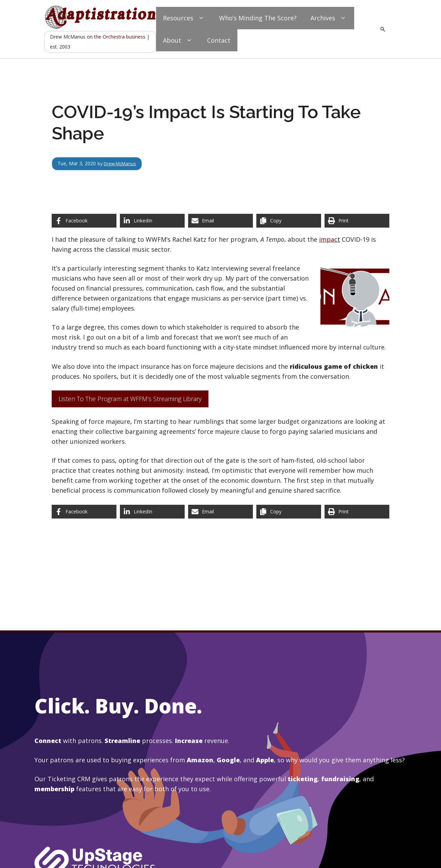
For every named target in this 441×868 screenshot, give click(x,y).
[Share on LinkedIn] (152, 221)
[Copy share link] (289, 221)
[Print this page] (357, 221)
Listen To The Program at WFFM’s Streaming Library (130, 399)
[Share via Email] (220, 221)
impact (330, 239)
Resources (184, 18)
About (178, 40)
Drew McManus (122, 163)
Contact (219, 40)
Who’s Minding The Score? (258, 18)
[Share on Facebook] (84, 221)
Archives (329, 18)
